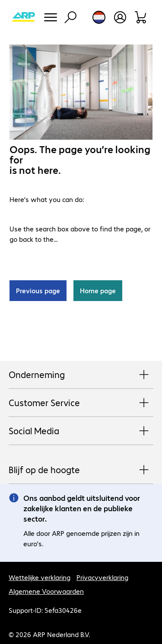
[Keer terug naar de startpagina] (23, 17)
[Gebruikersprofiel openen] (120, 17)
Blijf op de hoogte (81, 470)
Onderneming (81, 375)
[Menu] (51, 17)
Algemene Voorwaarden (46, 591)
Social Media (81, 431)
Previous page (38, 290)
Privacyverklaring (102, 577)
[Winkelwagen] (141, 17)
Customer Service (81, 403)
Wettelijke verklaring (40, 577)
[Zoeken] (70, 17)
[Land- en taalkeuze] (99, 17)
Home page (98, 290)
